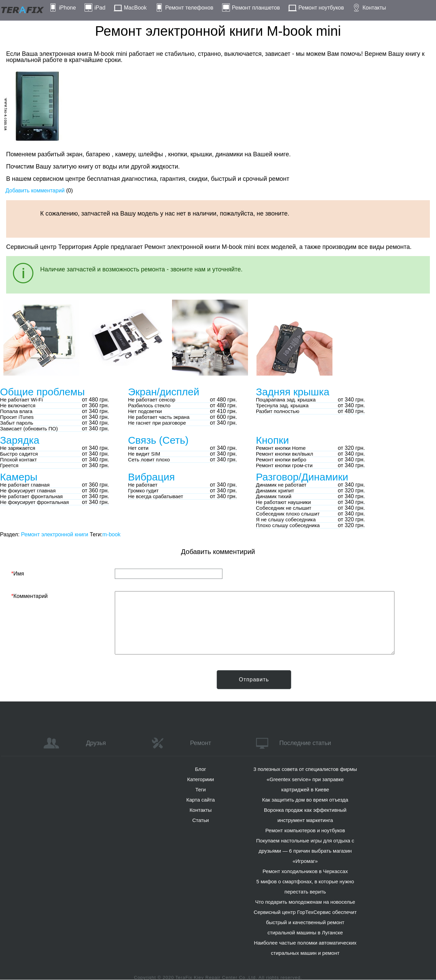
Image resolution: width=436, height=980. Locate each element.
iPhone (67, 8)
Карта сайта (201, 800)
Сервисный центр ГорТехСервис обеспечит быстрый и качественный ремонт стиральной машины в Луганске (305, 922)
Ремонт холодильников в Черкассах (305, 871)
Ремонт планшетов (256, 8)
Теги (201, 789)
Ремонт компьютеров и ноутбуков (305, 830)
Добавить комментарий (35, 191)
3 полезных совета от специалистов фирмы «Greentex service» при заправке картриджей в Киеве (305, 779)
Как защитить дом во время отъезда (305, 800)
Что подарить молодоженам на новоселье (305, 902)
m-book (111, 534)
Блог (201, 769)
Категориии (200, 779)
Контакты (374, 8)
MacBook (135, 8)
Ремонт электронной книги (55, 534)
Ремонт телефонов (189, 8)
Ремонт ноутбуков (321, 8)
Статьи (200, 820)
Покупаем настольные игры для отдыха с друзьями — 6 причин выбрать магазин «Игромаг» (305, 851)
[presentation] (63, 683)
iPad (100, 8)
